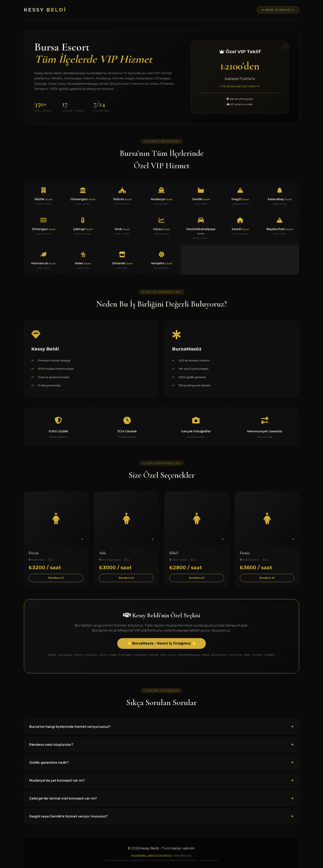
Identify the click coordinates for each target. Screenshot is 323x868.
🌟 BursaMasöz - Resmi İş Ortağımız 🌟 (161, 643)
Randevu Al (56, 578)
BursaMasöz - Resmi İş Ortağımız (152, 855)
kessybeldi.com (183, 855)
